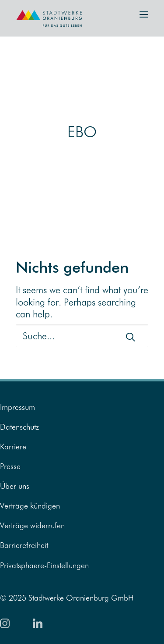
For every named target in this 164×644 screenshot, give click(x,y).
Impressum (17, 407)
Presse (10, 466)
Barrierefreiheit (24, 545)
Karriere (13, 447)
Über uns (15, 486)
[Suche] (82, 336)
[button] (144, 15)
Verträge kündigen (30, 506)
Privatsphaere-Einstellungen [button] (44, 565)
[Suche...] (82, 336)
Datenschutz (19, 427)
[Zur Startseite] (44, 30)
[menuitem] (82, 407)
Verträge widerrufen (32, 525)
